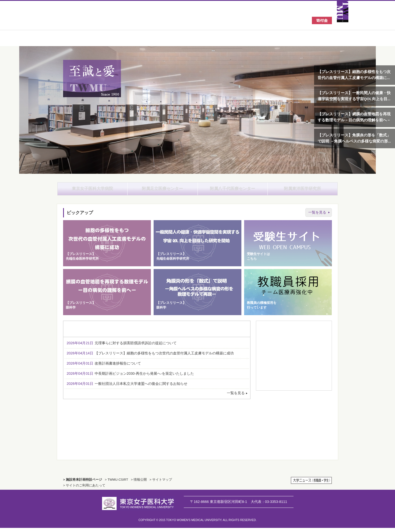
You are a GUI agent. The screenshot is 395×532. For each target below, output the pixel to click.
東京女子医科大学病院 (92, 191)
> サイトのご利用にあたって (84, 489)
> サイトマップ (161, 484)
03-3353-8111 (269, 506)
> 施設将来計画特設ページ (83, 484)
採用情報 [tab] (227, 333)
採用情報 (294, 354)
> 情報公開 (139, 484)
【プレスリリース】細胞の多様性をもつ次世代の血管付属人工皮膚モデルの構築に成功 (150, 357)
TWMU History (157, 433)
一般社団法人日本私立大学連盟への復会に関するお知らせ (127, 387)
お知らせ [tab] (87, 333)
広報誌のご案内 (294, 389)
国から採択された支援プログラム (313, 417)
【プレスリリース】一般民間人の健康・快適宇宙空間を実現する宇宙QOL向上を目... (354, 96)
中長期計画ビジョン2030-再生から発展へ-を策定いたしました (130, 377)
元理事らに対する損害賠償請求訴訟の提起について (122, 347)
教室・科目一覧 (294, 331)
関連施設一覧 (294, 377)
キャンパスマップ (294, 366)
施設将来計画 (313, 433)
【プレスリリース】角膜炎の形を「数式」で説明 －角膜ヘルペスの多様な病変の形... (354, 138)
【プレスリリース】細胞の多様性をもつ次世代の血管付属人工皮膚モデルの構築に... (354, 75)
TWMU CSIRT (275, 433)
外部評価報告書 (275, 417)
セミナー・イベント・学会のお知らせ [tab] (180, 333)
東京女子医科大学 (104, 20)
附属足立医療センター (162, 191)
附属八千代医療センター (233, 191)
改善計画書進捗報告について (104, 367)
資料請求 (294, 342)
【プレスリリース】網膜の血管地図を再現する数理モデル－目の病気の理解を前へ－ (354, 117)
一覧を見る (317, 216)
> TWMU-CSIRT (116, 484)
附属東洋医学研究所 (303, 191)
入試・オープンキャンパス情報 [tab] (133, 333)
